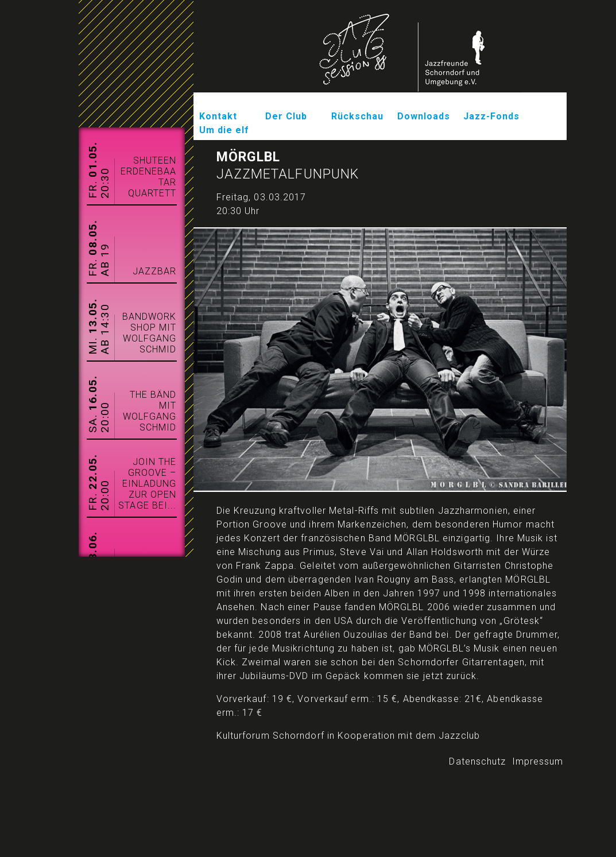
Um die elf (224, 130)
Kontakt (218, 116)
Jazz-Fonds (492, 116)
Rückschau (358, 116)
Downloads (424, 116)
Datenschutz (477, 761)
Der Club (286, 116)
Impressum (538, 761)
